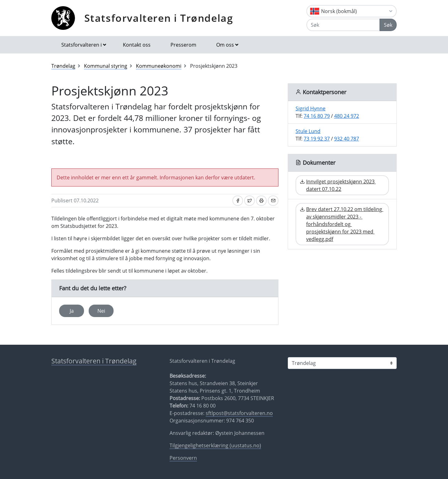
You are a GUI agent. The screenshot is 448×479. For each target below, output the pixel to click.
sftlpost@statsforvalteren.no (239, 413)
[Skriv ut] (261, 201)
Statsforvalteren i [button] (82, 45)
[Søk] (343, 25)
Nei (101, 311)
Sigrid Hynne (310, 108)
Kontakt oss (137, 45)
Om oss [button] (225, 45)
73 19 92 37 (317, 139)
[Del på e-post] (273, 201)
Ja (72, 311)
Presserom (183, 45)
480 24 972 (347, 116)
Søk (388, 25)
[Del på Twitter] (250, 201)
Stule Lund (308, 131)
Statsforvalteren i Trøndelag (159, 18)
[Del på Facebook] (238, 201)
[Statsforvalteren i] (342, 363)
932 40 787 (347, 139)
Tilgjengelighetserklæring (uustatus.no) (215, 445)
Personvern (183, 458)
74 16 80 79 (317, 116)
